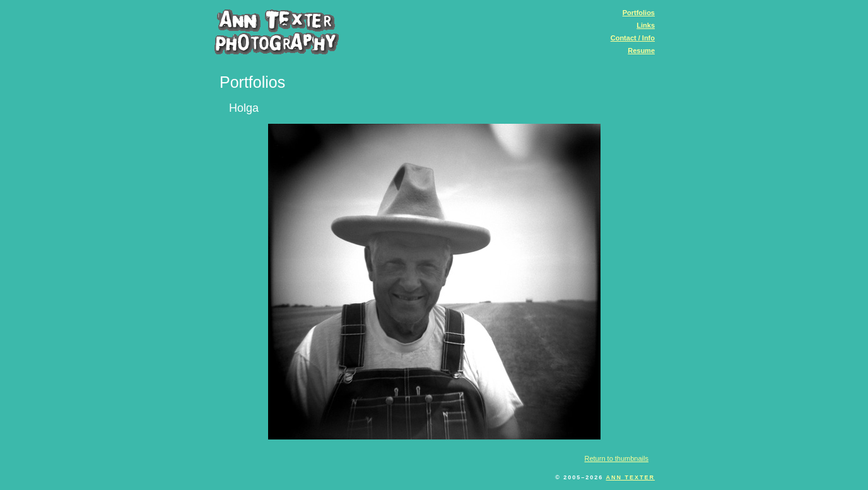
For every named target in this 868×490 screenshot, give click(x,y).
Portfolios (639, 13)
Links (646, 25)
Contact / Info (633, 38)
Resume (641, 51)
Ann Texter (630, 477)
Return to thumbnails (617, 458)
